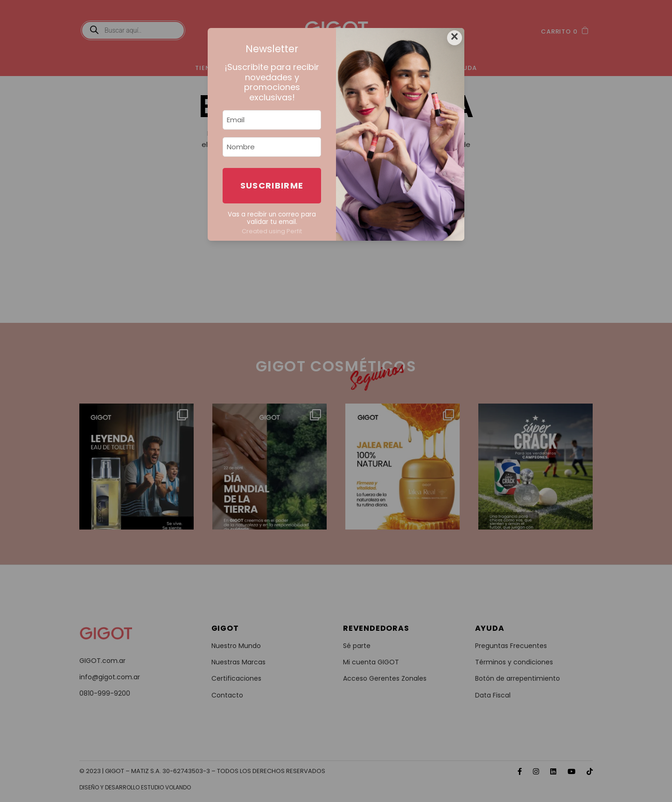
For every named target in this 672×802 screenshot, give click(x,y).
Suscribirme (272, 185)
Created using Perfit (272, 231)
